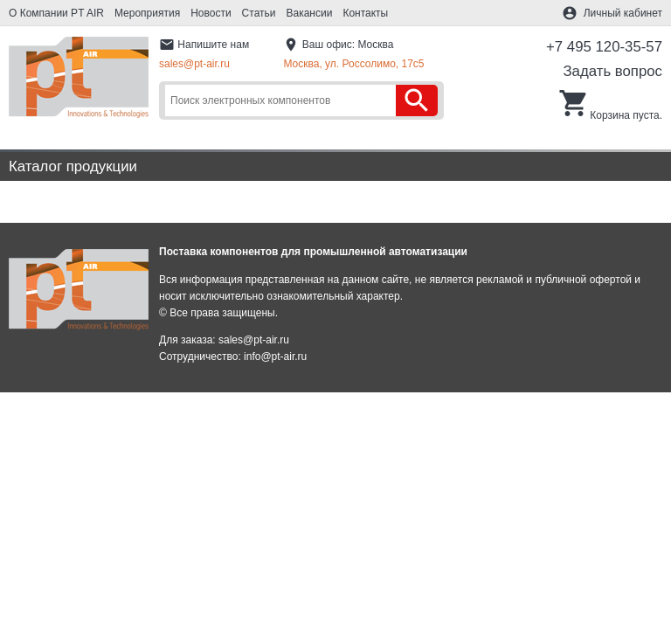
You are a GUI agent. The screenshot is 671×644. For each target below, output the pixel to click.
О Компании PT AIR (56, 13)
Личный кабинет (623, 13)
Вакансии (310, 13)
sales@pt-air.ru (194, 64)
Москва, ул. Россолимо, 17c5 (353, 64)
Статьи (259, 13)
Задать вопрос (612, 71)
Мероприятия (147, 13)
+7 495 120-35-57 (604, 47)
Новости (211, 13)
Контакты (365, 13)
